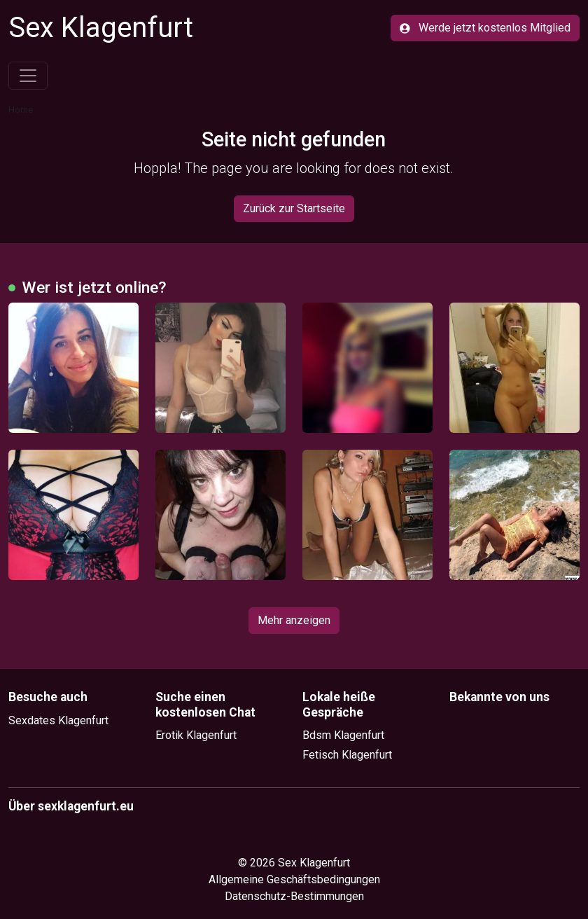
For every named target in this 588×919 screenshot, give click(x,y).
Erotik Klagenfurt (196, 735)
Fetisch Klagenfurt (347, 755)
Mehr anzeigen (294, 620)
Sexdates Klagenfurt (58, 720)
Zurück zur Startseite (294, 208)
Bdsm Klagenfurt (343, 735)
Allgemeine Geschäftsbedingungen (294, 879)
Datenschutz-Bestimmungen (294, 896)
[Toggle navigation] (28, 76)
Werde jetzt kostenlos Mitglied (485, 28)
